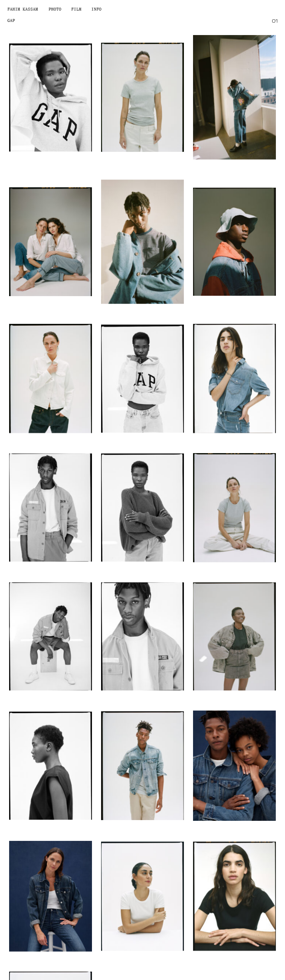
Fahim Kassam (23, 9)
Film (76, 9)
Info (96, 9)
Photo (55, 9)
